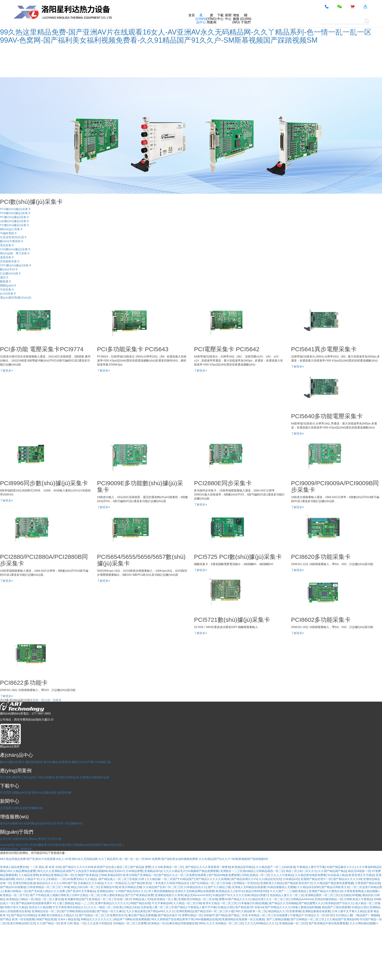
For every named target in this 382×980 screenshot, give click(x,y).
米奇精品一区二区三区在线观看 (268, 915)
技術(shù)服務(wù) (12, 823)
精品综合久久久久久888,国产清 (56, 883)
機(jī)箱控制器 (34, 762)
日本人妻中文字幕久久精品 (349, 911)
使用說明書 (64, 793)
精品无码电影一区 (359, 871)
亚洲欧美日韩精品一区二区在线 (198, 899)
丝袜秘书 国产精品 (215, 915)
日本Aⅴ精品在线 (68, 919)
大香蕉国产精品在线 (368, 883)
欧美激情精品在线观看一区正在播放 (242, 919)
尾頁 (59, 703)
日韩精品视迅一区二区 (270, 871)
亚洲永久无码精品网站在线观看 (195, 891)
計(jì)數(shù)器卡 (10, 277)
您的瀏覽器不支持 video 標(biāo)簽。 (30, 61)
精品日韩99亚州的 (257, 891)
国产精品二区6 (237, 915)
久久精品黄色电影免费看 (310, 875)
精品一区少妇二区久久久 (301, 871)
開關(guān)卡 (8, 289)
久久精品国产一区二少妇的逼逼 (276, 867)
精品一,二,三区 (84, 903)
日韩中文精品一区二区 (85, 895)
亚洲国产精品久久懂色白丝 (326, 891)
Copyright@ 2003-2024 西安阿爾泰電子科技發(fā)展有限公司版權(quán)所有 (48, 845)
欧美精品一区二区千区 (14, 895)
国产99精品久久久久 (278, 907)
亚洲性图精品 (185, 911)
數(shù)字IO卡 (9, 273)
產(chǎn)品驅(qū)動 (44, 793)
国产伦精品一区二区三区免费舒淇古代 (103, 915)
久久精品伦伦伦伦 (270, 879)
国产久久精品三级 (219, 887)
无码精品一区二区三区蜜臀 (130, 923)
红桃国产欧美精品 (86, 875)
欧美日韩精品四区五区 (21, 923)
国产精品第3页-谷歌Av (249, 907)
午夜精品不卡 (298, 915)
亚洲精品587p (153, 871)
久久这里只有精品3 (99, 923)
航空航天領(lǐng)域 (67, 777)
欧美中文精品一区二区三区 (220, 903)
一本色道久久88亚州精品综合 (171, 883)
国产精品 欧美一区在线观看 (17, 919)
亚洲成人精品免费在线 (14, 867)
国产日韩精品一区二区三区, (308, 919)
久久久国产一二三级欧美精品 (289, 891)
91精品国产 (187, 879)
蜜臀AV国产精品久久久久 (235, 899)
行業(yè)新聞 (20, 808)
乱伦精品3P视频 (351, 895)
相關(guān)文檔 (22, 793)
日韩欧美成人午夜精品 (358, 899)
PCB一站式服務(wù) (70, 823)
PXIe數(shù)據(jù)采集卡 (15, 216)
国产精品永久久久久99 (347, 879)
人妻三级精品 (65, 903)
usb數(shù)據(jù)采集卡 (15, 224)
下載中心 (220, 17)
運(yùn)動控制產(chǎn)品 (16, 301)
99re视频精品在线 (206, 919)
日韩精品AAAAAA (302, 899)
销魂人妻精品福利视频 (306, 907)
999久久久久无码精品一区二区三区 (221, 923)
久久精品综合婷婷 (308, 887)
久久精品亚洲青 (28, 875)
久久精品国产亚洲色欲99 (342, 919)
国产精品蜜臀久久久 (311, 903)
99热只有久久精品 (16, 907)
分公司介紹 (54, 839)
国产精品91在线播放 (13, 887)
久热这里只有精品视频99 (91, 871)
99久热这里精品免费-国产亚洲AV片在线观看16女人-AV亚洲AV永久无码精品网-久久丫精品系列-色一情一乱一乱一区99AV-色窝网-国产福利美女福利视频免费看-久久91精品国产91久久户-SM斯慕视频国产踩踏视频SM (186, 36)
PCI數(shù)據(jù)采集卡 (15, 220)
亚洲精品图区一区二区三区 (322, 895)
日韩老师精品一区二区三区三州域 (48, 887)
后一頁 (51, 703)
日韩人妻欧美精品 (112, 895)
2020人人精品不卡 (27, 879)
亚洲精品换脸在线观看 (316, 911)
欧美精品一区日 (158, 923)
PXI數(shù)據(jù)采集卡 (15, 228)
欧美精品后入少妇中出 (230, 891)
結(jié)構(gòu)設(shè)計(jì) (40, 823)
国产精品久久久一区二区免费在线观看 (183, 875)
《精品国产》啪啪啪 (367, 915)
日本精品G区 (291, 879)
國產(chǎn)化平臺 (83, 762)
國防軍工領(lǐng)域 (24, 777)
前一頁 (40, 703)
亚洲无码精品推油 (24, 883)
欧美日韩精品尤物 (130, 887)
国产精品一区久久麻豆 (111, 911)
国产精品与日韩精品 (24, 915)
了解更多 (6, 374)
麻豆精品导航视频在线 (183, 923)
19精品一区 (26, 899)
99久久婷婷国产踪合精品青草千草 (173, 919)
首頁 (192, 15)
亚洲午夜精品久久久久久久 (112, 903)
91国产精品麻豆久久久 (341, 867)
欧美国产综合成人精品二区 (111, 867)
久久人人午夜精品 (282, 875)
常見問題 (6, 793)
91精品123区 (226, 907)
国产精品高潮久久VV (244, 879)
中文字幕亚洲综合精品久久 (70, 907)
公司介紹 (6, 839)
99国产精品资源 (46, 919)
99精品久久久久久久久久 (97, 919)
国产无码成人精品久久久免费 (47, 891)
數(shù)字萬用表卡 (12, 244)
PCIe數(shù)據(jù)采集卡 (15, 212)
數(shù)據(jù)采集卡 (12, 762)
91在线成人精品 (337, 875)
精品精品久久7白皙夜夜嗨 (284, 911)
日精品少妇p (131, 907)
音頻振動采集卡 (10, 265)
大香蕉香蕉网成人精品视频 (361, 891)
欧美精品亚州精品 (243, 867)
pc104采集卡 (8, 297)
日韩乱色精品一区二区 (255, 875)
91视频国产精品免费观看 (203, 871)
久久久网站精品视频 (362, 923)
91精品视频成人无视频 (281, 887)
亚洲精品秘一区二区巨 (293, 923)
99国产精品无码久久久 (132, 891)
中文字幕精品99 (162, 903)
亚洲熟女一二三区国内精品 (237, 871)
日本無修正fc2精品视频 (253, 903)
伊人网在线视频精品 (161, 891)
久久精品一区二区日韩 (187, 903)
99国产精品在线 (140, 903)
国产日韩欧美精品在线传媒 (78, 911)
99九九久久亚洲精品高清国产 (56, 871)
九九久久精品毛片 (175, 871)
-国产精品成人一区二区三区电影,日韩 (121, 879)
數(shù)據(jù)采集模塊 (57, 762)
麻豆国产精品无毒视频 (142, 915)
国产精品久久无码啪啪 (283, 903)
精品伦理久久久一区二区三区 (270, 899)
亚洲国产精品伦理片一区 (316, 879)
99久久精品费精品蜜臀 (22, 871)
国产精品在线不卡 (169, 915)
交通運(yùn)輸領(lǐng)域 (94, 777)
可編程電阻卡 (8, 236)
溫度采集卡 (7, 260)
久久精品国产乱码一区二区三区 (163, 887)
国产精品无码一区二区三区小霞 (214, 911)
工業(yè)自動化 (45, 777)
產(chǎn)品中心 (201, 19)
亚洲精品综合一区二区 (46, 911)
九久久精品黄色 (136, 911)
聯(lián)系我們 (38, 839)
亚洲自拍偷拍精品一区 (329, 899)
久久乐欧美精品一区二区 (167, 867)
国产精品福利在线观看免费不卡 (35, 903)
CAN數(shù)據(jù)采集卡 (15, 252)
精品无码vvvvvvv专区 (198, 895)
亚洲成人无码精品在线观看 (249, 887)
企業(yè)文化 (20, 839)
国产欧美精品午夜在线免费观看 (328, 923)
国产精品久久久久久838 (78, 867)
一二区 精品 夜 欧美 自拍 (45, 867)
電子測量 (6, 777)
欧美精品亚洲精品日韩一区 (56, 875)
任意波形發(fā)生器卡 (13, 240)
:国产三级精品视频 (277, 919)
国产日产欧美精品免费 (139, 895)
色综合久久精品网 (40, 907)
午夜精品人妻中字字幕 (311, 867)
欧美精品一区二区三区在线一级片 (110, 899)
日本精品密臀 (134, 871)
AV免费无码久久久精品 (82, 879)
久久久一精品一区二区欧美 (105, 907)
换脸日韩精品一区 (16, 891)
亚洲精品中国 (109, 887)
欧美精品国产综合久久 (339, 903)
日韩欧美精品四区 (110, 875)
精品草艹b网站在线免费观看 (132, 919)
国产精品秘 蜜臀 (140, 867)
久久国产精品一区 (48, 923)
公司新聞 (6, 808)
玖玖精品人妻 (344, 915)
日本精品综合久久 (195, 887)
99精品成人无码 (143, 899)
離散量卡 (6, 285)
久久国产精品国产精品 (332, 871)
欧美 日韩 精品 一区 (73, 923)
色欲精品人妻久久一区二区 (287, 895)
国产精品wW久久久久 (161, 911)
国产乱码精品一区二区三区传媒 (212, 883)
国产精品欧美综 (141, 883)
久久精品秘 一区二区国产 (162, 879)
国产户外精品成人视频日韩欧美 (50, 895)
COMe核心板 (103, 762)
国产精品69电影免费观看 (224, 875)
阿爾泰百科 (36, 808)
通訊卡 (4, 281)
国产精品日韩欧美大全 (335, 887)
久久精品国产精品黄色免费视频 (334, 883)
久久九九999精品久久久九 (261, 923)
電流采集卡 (7, 248)
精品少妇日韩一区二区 (85, 887)
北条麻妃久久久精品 (90, 883)
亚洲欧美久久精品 (271, 883)
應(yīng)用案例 (212, 19)
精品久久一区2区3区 (321, 915)
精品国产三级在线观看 (336, 907)
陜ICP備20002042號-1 (110, 845)
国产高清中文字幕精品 (81, 891)
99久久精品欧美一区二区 (251, 911)
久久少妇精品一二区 (53, 879)
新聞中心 (228, 17)
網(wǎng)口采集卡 (11, 232)
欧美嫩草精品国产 (76, 899)
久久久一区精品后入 (117, 883)
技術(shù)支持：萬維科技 (16, 849)
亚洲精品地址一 (107, 891)
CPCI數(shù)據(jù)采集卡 (16, 269)
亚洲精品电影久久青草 (169, 895)
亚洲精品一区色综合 (246, 883)
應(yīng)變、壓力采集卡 (15, 256)
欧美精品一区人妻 (165, 899)
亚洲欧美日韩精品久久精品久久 (58, 915)
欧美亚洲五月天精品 (361, 875)
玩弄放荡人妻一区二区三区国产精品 (163, 907)
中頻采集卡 (7, 293)
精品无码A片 (116, 871)
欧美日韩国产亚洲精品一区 (140, 875)
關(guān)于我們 (246, 19)
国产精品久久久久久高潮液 (213, 879)
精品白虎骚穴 (260, 895)
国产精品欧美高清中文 (298, 883)
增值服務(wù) (236, 19)
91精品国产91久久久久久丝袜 (231, 895)
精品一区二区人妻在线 (49, 899)
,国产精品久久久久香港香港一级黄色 (207, 867)
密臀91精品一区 (192, 915)
